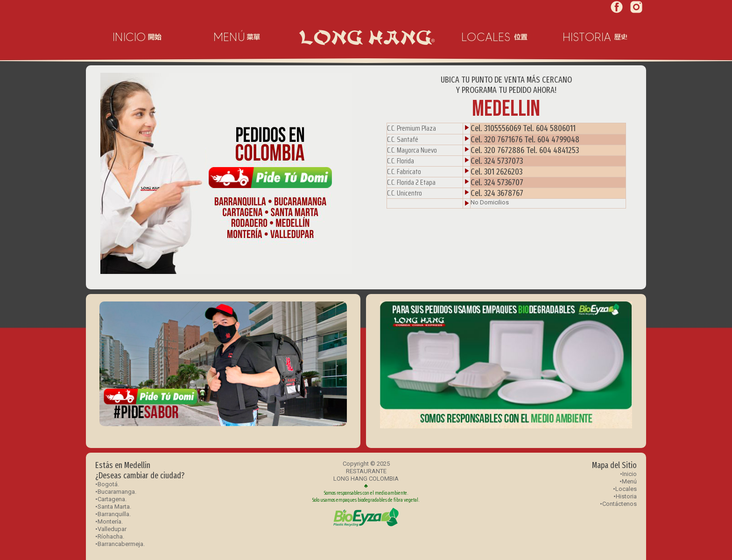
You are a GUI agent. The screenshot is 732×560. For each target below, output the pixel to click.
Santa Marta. (114, 507)
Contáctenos (619, 504)
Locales (626, 489)
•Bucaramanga (115, 492)
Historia (626, 496)
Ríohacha (110, 536)
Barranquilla (113, 514)
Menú (629, 481)
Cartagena (111, 499)
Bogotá (108, 484)
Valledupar (112, 529)
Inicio (630, 474)
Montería (109, 521)
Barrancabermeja (120, 544)
